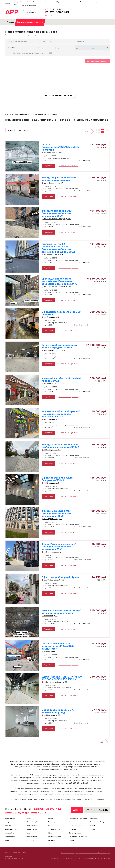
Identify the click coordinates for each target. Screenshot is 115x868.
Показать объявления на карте (58, 95)
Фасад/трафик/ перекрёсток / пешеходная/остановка (60, 179)
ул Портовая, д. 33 (51, 715)
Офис (50, 833)
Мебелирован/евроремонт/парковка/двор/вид (58, 711)
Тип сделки (80, 42)
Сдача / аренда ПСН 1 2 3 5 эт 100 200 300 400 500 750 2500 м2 (62, 678)
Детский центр (32, 826)
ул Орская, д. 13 (49, 616)
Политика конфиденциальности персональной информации (85, 853)
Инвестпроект (53, 822)
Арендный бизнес (13, 829)
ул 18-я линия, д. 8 (50, 317)
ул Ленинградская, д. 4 (53, 384)
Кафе (29, 818)
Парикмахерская (54, 837)
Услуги (93, 826)
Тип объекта (11, 47)
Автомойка (10, 833)
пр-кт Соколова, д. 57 (52, 183)
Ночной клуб (32, 822)
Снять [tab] (77, 810)
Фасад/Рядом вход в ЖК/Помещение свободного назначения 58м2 (57, 213)
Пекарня (51, 840)
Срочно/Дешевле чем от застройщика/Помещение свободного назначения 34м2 (60, 281)
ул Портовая (48, 651)
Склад (71, 840)
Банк (7, 840)
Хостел (50, 818)
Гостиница (30, 840)
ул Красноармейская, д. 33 (54, 682)
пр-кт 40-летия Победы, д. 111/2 (56, 219)
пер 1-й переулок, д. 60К (53, 350)
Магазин (51, 826)
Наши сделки (96, 2)
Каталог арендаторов (28, 5)
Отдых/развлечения (77, 826)
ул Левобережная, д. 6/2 (53, 255)
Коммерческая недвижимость (17, 42)
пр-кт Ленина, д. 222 (52, 419)
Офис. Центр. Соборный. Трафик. (61, 577)
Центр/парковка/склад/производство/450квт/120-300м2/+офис (58, 646)
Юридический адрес (98, 822)
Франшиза (84, 2)
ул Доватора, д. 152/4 (52, 152)
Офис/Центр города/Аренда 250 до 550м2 (61, 313)
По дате (10, 130)
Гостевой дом (32, 837)
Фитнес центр (32, 829)
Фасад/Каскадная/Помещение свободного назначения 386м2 (60, 446)
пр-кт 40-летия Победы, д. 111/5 (56, 287)
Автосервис (10, 837)
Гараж (29, 833)
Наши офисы (72, 2)
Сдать (103, 810)
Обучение (60, 2)
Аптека (8, 826)
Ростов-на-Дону (15, 3)
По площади (23, 130)
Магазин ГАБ (25, 2)
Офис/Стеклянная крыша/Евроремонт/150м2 (57, 479)
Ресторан (73, 829)
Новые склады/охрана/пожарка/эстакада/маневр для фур (61, 612)
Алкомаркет (10, 818)
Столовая (94, 818)
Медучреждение (54, 829)
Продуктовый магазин (78, 818)
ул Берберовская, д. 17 (53, 552)
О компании (38, 2)
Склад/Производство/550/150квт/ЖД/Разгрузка (60, 147)
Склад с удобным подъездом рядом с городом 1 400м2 (59, 346)
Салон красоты (75, 833)
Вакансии (49, 2)
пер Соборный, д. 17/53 (53, 580)
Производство (75, 822)
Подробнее (48, 166)
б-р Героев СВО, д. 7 (52, 519)
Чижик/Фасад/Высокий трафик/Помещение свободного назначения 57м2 (61, 414)
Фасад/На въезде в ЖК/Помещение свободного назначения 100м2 (56, 514)
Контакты (9, 856)
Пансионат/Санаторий (78, 837)
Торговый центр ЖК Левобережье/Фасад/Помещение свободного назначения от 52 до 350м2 (58, 248)
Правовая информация (15, 858)
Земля (93, 829)
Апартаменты (11, 822)
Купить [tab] (90, 810)
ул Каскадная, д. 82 (51, 450)
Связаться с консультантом (68, 166)
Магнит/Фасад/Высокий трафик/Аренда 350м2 (61, 380)
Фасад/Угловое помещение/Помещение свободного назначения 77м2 (59, 547)
